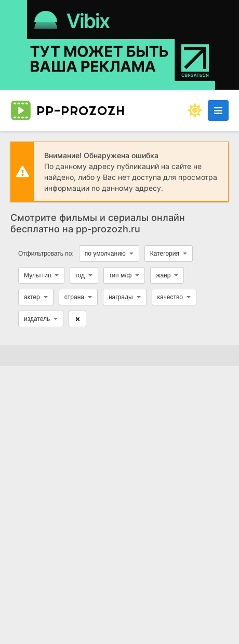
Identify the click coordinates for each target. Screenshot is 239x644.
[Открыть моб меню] (218, 110)
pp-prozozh (68, 110)
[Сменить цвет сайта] (195, 110)
